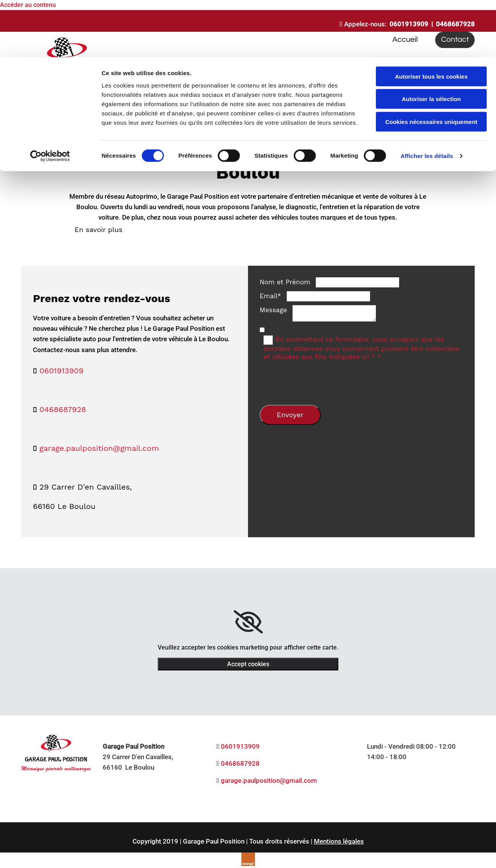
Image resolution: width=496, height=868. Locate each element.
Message (273, 310)
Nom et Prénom (285, 282)
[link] (248, 622)
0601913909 (62, 371)
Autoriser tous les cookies (431, 19)
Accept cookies (248, 664)
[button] (98, 229)
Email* (270, 296)
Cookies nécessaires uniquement (431, 64)
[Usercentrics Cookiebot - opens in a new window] (50, 99)
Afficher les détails (427, 99)
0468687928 (63, 409)
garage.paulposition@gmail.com (99, 448)
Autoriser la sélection (431, 42)
